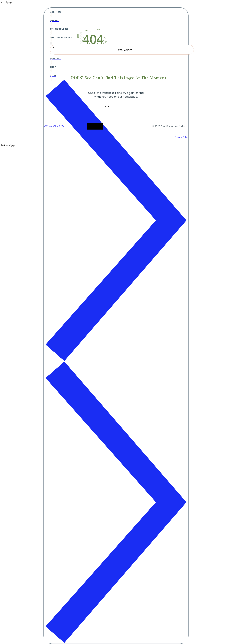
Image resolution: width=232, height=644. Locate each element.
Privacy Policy (182, 137)
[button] (116, 108)
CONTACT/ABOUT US (54, 126)
